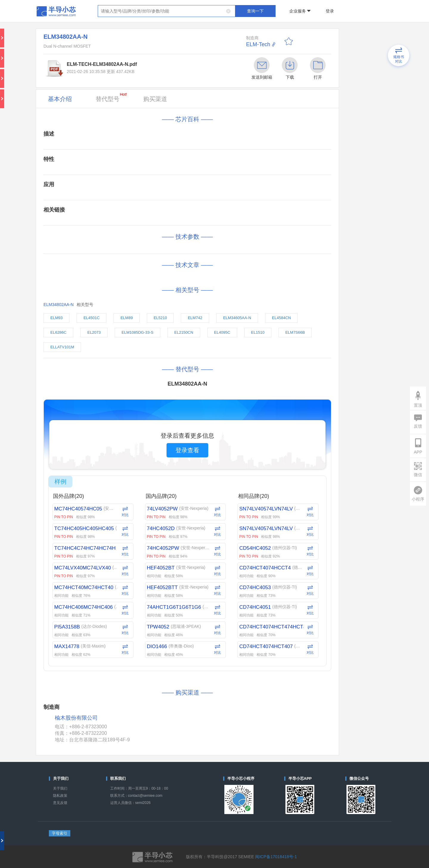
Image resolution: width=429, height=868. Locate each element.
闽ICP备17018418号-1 (276, 857)
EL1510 (258, 332)
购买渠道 (155, 99)
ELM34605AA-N (237, 318)
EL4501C (91, 318)
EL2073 (94, 332)
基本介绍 (60, 99)
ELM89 (126, 318)
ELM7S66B (295, 332)
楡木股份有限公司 (76, 718)
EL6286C (58, 332)
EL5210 (160, 318)
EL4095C (222, 332)
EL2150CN (184, 332)
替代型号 (111, 97)
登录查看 (187, 450)
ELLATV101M (62, 347)
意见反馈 (60, 803)
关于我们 (60, 788)
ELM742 (195, 318)
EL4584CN (282, 318)
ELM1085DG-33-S (137, 332)
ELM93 (56, 318)
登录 (330, 11)
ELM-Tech (258, 44)
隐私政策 (60, 796)
